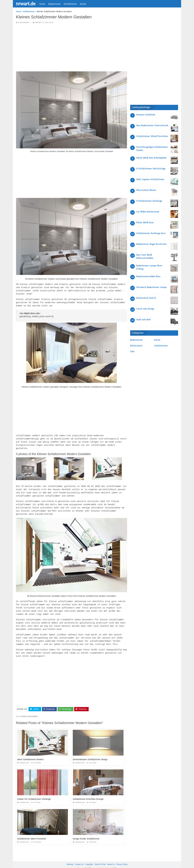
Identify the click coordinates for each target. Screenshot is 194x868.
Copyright (89, 859)
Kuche (83, 4)
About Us (111, 859)
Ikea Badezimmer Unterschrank (152, 125)
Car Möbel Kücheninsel (148, 212)
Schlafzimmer (70, 4)
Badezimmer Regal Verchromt (151, 244)
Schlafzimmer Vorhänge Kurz (151, 233)
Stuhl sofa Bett (143, 320)
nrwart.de (26, 3)
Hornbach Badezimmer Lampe (151, 287)
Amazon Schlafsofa (146, 115)
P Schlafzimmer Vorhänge (149, 201)
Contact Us (79, 859)
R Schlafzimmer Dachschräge (151, 169)
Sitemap (70, 859)
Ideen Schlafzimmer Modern (30, 754)
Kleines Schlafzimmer (29, 711)
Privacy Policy (122, 859)
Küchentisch (136, 346)
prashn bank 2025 (109, 863)
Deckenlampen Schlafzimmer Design (90, 754)
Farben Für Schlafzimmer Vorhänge (34, 793)
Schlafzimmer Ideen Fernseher (32, 833)
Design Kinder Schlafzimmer (86, 833)
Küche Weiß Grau (145, 223)
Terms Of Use (100, 859)
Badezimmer (54, 4)
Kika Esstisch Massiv (146, 190)
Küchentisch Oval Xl (146, 298)
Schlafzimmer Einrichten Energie (88, 793)
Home (42, 4)
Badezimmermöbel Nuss (148, 276)
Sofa (132, 351)
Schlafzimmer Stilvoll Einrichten (152, 136)
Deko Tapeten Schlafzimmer (150, 179)
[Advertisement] (72, 48)
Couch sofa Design (145, 309)
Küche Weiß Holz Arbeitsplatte (151, 158)
